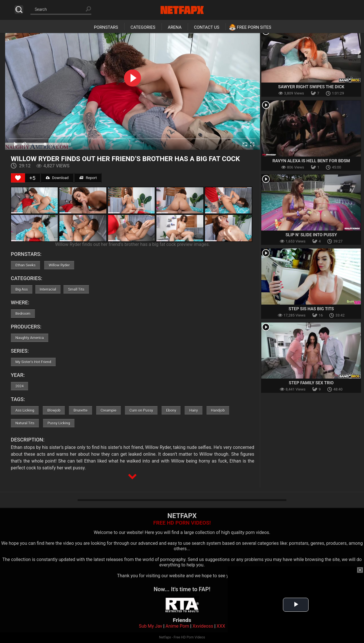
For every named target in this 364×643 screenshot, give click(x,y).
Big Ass (22, 289)
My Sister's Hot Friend (33, 362)
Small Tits (76, 289)
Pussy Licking (59, 423)
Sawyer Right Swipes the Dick (311, 87)
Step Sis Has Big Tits (311, 309)
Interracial (48, 289)
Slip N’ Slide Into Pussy (311, 235)
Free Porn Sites (254, 27)
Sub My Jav (150, 626)
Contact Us (207, 27)
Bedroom (23, 314)
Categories (143, 27)
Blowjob (54, 410)
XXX (221, 626)
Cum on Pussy (141, 410)
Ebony (171, 410)
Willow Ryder (59, 265)
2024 (19, 386)
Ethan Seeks (25, 265)
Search (19, 10)
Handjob (218, 410)
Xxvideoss (203, 626)
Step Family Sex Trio (311, 383)
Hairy (193, 410)
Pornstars (106, 27)
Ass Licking (25, 410)
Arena (175, 27)
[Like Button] (18, 178)
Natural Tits (25, 423)
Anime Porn (177, 626)
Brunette (80, 410)
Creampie (108, 410)
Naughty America (30, 338)
